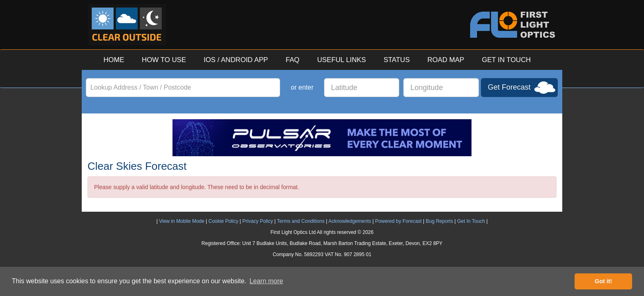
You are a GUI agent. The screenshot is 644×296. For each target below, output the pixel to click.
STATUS (397, 60)
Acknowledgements (350, 221)
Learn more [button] (266, 281)
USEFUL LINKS (342, 60)
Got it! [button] (603, 281)
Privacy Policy (258, 221)
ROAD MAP (446, 60)
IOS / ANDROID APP (236, 60)
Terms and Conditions (301, 221)
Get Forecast (509, 87)
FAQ (293, 60)
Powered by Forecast (398, 221)
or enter (302, 87)
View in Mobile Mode (182, 221)
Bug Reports (439, 221)
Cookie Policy (223, 221)
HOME (114, 60)
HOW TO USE (164, 60)
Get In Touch (471, 221)
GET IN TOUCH (506, 60)
